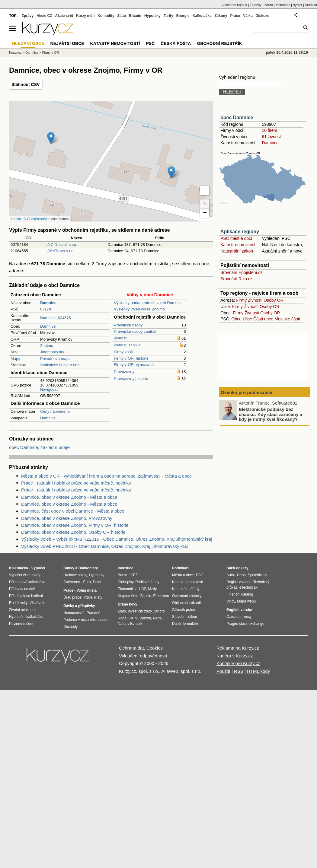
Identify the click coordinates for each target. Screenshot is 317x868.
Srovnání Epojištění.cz (241, 272)
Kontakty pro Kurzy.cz (238, 663)
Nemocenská (74, 613)
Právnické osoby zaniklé (135, 331)
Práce (235, 16)
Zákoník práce (184, 610)
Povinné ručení (21, 624)
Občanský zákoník (187, 603)
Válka (248, 16)
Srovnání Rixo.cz (236, 279)
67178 (46, 309)
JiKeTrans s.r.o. (61, 251)
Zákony (221, 16)
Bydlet (298, 5)
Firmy (241, 300)
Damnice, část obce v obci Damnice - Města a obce (73, 511)
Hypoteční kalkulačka (26, 617)
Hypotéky (152, 16)
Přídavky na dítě (22, 589)
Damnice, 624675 (56, 318)
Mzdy (153, 589)
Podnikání (181, 568)
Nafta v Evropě (130, 624)
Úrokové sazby (75, 575)
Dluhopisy (126, 582)
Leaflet (16, 219)
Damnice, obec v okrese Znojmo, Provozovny (67, 518)
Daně (176, 624)
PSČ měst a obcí (236, 238)
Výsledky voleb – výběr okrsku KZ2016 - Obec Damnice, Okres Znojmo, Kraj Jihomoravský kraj (117, 539)
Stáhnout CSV (26, 84)
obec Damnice (237, 118)
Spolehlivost (258, 575)
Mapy (15, 359)
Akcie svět (64, 16)
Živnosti (121, 338)
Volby (231, 601)
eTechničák (248, 587)
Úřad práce (72, 597)
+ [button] (205, 204)
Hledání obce (28, 43)
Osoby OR (273, 300)
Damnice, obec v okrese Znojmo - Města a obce (69, 497)
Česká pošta (176, 43)
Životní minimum (22, 610)
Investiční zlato (140, 611)
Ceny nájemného (55, 411)
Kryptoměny (127, 596)
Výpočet (38, 568)
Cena (241, 575)
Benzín (145, 618)
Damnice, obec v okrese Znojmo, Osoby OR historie (73, 532)
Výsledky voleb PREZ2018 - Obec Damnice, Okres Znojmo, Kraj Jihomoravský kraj (104, 546)
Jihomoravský (52, 352)
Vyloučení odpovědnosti (143, 656)
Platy (98, 597)
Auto (230, 575)
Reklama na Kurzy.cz (238, 648)
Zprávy (28, 16)
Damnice (48, 326)
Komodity (106, 16)
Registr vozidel (238, 582)
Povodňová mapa (55, 359)
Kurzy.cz (15, 52)
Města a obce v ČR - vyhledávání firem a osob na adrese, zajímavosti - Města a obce (106, 476)
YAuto (269, 5)
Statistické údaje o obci (60, 365)
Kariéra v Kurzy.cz (235, 656)
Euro (87, 582)
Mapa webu (246, 601)
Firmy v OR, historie (131, 358)
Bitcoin (135, 16)
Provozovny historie (131, 378)
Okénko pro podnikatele (247, 392)
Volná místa (86, 590)
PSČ (150, 43)
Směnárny (72, 582)
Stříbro (159, 611)
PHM (134, 618)
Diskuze (263, 16)
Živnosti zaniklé (127, 345)
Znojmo (47, 346)
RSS (239, 671)
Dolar (97, 582)
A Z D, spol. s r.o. (62, 245)
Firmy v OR (124, 352)
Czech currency (239, 617)
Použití (223, 671)
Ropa (122, 618)
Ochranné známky (187, 596)
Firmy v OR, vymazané (134, 365)
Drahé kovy (128, 604)
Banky (69, 568)
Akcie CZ (44, 16)
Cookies (155, 648)
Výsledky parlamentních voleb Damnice (148, 303)
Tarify (168, 16)
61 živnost (271, 137)
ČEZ (134, 575)
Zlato (122, 16)
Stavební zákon (185, 617)
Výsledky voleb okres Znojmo (139, 309)
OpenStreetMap (39, 219)
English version (240, 610)
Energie (183, 16)
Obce (237, 319)
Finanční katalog (240, 594)
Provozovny (124, 372)
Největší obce (67, 43)
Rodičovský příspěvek (27, 603)
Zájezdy (256, 5)
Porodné (93, 613)
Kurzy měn (85, 16)
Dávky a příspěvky (79, 606)
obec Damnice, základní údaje (39, 447)
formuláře (190, 624)
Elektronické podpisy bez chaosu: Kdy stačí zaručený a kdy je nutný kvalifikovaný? (271, 414)
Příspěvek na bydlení (26, 596)
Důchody (70, 627)
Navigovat (49, 389)
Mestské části (287, 319)
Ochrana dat (131, 648)
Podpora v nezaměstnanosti (86, 620)
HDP (142, 589)
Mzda (88, 597)
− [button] (205, 213)
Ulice (247, 319)
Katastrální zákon (237, 251)
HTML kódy (258, 671)
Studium (311, 5)
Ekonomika (127, 589)
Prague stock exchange (245, 624)
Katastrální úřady (186, 589)
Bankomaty (88, 568)
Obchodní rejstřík (235, 5)
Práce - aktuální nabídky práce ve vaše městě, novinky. (77, 483)
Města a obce (183, 575)
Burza (122, 575)
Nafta (157, 618)
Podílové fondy (147, 582)
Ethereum (161, 596)
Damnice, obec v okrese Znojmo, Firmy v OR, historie (75, 525)
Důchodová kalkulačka (27, 582)
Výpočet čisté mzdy (25, 575)
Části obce (263, 319)
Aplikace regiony (240, 232)
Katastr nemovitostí (239, 245)
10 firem (269, 130)
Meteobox (283, 5)
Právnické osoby (128, 325)
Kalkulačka (202, 16)
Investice (125, 568)
